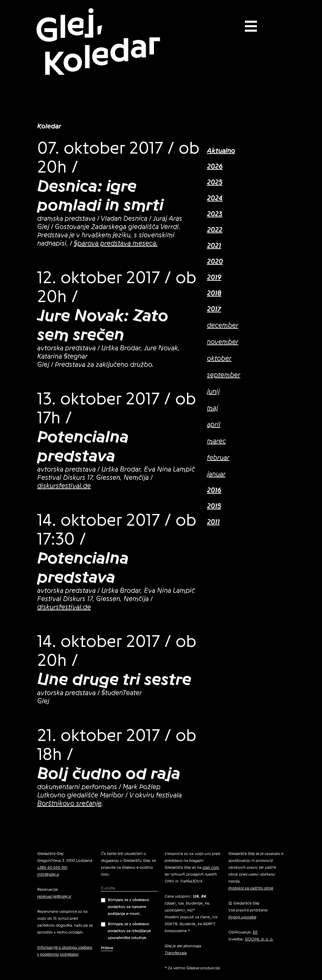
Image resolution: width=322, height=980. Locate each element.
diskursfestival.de (64, 486)
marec (216, 441)
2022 (215, 230)
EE (255, 932)
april (214, 425)
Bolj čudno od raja (109, 773)
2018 (214, 293)
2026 (215, 167)
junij (213, 392)
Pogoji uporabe (242, 917)
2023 (215, 214)
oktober (219, 359)
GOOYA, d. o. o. (259, 939)
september (224, 375)
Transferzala (176, 953)
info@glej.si (48, 874)
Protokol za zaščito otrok (251, 888)
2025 (215, 183)
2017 (214, 309)
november (223, 342)
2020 (215, 262)
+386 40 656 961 (52, 867)
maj (212, 408)
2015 (214, 506)
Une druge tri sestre (114, 679)
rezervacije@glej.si (54, 896)
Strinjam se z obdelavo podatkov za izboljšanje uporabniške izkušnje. (126, 931)
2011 (213, 522)
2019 (214, 278)
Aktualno (221, 151)
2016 (214, 491)
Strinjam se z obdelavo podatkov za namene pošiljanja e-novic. (125, 907)
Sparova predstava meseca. (116, 244)
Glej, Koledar (98, 42)
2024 (215, 198)
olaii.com (211, 867)
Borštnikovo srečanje (69, 804)
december (223, 326)
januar (216, 474)
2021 (214, 246)
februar (218, 458)
